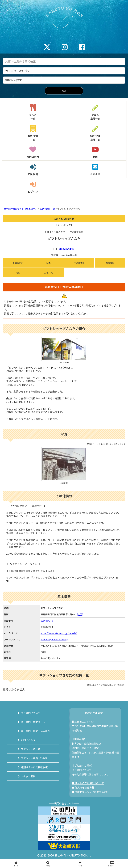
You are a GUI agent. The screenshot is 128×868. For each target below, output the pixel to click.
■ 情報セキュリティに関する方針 (90, 792)
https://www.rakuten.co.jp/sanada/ (59, 633)
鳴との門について (31, 713)
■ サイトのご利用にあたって (88, 783)
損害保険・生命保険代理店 (86, 744)
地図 (18, 273)
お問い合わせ (28, 740)
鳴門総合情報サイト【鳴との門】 (21, 209)
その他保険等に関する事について (90, 774)
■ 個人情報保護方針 (83, 787)
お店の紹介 (18, 263)
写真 (48, 263)
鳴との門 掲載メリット (34, 722)
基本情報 (110, 263)
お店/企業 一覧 (47, 209)
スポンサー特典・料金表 (34, 758)
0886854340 (66, 249)
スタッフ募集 (28, 776)
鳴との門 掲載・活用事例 (35, 731)
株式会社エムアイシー (84, 722)
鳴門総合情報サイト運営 (85, 748)
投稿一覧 (48, 273)
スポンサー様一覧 (31, 749)
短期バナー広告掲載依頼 (34, 767)
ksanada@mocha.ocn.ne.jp (55, 639)
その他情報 (79, 263)
